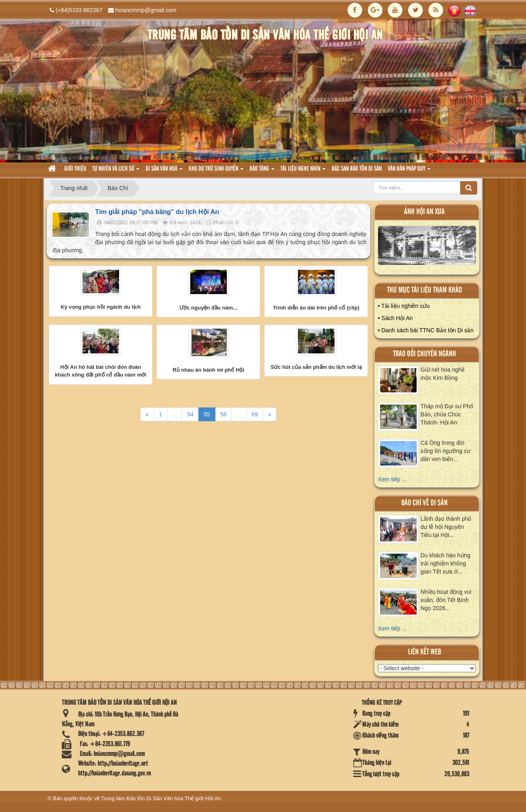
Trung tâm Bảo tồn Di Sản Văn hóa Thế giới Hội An (161, 798)
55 (207, 414)
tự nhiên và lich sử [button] (116, 171)
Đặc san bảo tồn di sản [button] (357, 169)
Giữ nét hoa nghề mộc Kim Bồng (443, 374)
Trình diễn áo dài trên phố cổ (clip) (316, 308)
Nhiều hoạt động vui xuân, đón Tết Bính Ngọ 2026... (446, 600)
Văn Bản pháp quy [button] (409, 171)
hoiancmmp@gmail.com (146, 10)
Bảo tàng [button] (262, 171)
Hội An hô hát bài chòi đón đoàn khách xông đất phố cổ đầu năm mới (101, 371)
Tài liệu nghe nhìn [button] (303, 171)
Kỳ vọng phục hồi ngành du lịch (101, 307)
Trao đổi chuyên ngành (425, 354)
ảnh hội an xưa (424, 212)
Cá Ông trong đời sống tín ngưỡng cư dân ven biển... (446, 451)
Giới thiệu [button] (75, 169)
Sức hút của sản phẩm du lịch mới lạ (316, 367)
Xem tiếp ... (392, 479)
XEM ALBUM (427, 247)
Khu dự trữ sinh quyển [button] (216, 171)
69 (255, 414)
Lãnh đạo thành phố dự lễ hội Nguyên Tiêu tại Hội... (446, 527)
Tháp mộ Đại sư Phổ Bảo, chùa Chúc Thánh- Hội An (447, 414)
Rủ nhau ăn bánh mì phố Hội (209, 370)
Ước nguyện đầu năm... (208, 308)
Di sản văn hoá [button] (164, 171)
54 (190, 414)
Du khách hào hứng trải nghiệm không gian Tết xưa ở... (446, 563)
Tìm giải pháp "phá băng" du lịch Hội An (157, 212)
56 (224, 414)
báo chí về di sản (424, 503)
